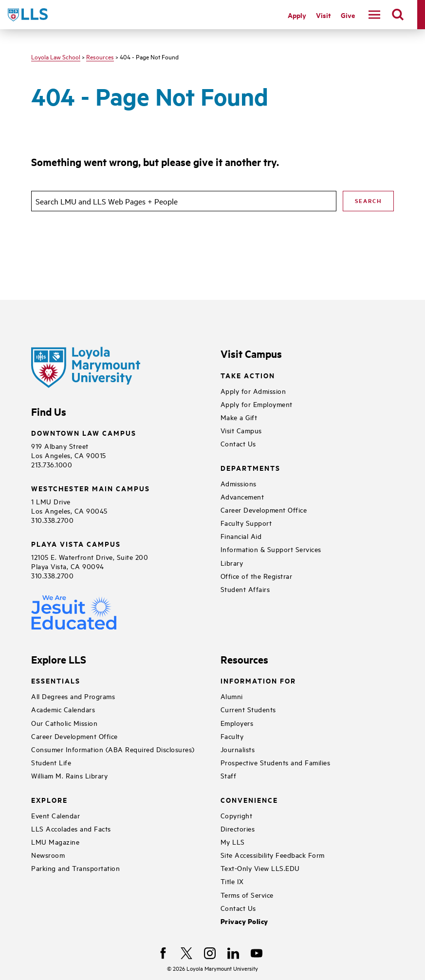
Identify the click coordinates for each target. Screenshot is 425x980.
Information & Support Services (271, 549)
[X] (186, 953)
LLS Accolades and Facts (71, 828)
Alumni (232, 696)
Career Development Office (264, 509)
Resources (100, 56)
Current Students (248, 709)
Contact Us (238, 443)
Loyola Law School (56, 56)
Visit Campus (241, 430)
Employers (237, 723)
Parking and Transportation (75, 868)
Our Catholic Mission (64, 723)
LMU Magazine (55, 841)
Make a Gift (239, 417)
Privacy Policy (244, 921)
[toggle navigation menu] (374, 15)
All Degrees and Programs (73, 696)
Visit (323, 15)
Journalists (238, 749)
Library (232, 563)
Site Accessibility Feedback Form (273, 855)
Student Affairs (245, 589)
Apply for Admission (253, 391)
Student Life (51, 762)
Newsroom (48, 855)
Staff (229, 775)
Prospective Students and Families (276, 762)
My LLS (233, 841)
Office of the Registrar (257, 576)
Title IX (232, 881)
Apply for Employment (257, 404)
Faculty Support (246, 523)
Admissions (239, 483)
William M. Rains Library (69, 775)
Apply (297, 15)
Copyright (237, 815)
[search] (398, 15)
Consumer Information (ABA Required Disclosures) (113, 749)
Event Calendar (55, 815)
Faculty (232, 736)
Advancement (242, 496)
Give (348, 15)
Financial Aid (241, 536)
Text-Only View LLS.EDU (260, 868)
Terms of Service (247, 895)
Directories (238, 828)
